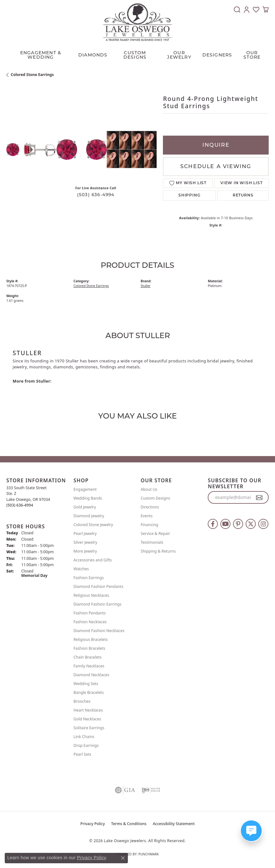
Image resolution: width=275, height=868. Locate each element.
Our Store (252, 55)
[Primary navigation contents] (137, 53)
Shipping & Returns (158, 551)
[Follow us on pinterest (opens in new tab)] (238, 524)
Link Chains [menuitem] (84, 737)
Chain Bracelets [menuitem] (88, 657)
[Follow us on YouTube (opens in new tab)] (225, 524)
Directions (150, 507)
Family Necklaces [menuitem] (89, 666)
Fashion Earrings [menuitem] (89, 578)
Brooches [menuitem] (82, 701)
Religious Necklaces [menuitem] (91, 595)
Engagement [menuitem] (85, 489)
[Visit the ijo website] (151, 790)
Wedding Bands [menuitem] (88, 498)
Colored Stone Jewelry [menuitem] (93, 525)
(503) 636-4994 (96, 195)
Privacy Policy (93, 824)
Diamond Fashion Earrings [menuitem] (98, 604)
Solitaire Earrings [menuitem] (89, 728)
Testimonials (152, 542)
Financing (150, 525)
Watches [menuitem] (81, 569)
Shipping (189, 196)
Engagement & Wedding (41, 55)
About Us (149, 489)
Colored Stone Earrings (32, 75)
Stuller (146, 286)
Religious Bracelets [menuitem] (91, 639)
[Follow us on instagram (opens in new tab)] (263, 524)
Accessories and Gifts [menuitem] (93, 560)
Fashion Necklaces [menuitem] (90, 622)
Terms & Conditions (129, 824)
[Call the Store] (20, 505)
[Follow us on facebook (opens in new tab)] (213, 524)
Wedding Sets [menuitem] (86, 684)
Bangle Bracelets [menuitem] (89, 692)
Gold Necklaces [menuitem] (87, 719)
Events (147, 516)
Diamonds (93, 55)
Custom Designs (155, 498)
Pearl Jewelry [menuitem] (85, 534)
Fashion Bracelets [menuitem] (90, 648)
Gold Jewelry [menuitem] (85, 507)
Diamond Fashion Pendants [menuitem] (99, 586)
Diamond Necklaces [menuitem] (91, 675)
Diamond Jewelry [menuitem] (89, 516)
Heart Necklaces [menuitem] (88, 710)
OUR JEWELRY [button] (179, 55)
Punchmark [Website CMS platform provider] (149, 854)
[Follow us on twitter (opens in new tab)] (251, 524)
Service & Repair (155, 534)
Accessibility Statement (174, 824)
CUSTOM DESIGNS (135, 55)
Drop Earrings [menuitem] (86, 745)
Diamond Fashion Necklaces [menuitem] (99, 631)
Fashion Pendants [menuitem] (90, 613)
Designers (217, 55)
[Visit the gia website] (125, 790)
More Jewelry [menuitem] (85, 551)
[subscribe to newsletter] (259, 497)
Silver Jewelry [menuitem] (85, 542)
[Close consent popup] (123, 858)
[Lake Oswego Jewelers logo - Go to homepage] (137, 22)
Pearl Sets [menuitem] (82, 754)
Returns (243, 196)
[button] (237, 9)
